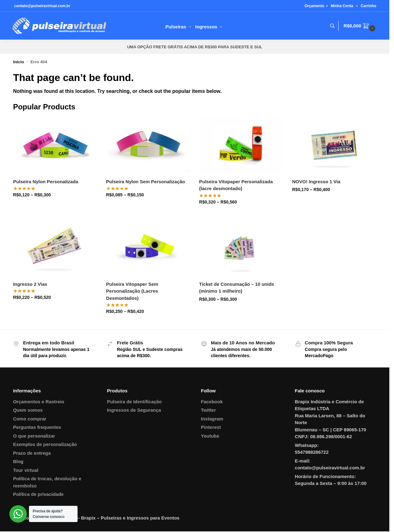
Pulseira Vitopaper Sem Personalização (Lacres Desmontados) (132, 291)
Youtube (210, 436)
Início (19, 62)
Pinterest (211, 427)
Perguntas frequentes (37, 427)
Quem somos (28, 410)
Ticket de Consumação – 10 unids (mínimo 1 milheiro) (237, 288)
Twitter (208, 410)
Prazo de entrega (32, 453)
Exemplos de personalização (45, 444)
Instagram (212, 419)
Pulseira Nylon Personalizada (46, 182)
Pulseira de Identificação (134, 402)
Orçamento (314, 6)
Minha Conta (342, 6)
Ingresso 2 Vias (30, 284)
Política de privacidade (38, 494)
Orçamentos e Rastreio (39, 402)
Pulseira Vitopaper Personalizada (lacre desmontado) (236, 185)
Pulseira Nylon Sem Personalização (146, 182)
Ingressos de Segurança (134, 410)
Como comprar (30, 419)
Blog (18, 461)
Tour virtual (26, 470)
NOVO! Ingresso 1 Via (316, 182)
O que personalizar (34, 436)
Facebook (212, 402)
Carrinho (368, 6)
